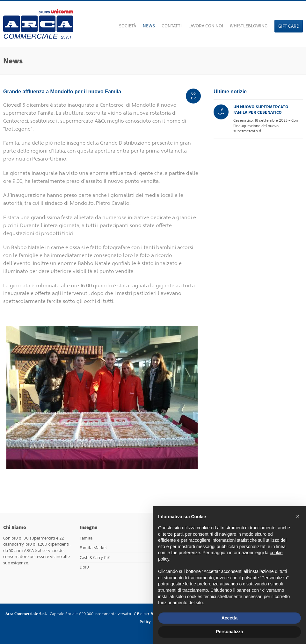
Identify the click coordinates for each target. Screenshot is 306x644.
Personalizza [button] (230, 632)
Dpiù (84, 567)
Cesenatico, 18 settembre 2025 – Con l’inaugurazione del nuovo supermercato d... (267, 119)
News (149, 26)
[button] (298, 516)
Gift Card (289, 26)
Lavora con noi (206, 26)
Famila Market (93, 548)
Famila (86, 538)
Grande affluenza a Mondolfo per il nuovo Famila (62, 92)
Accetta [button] (230, 618)
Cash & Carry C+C (95, 558)
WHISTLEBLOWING (249, 26)
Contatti (172, 26)
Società (127, 26)
